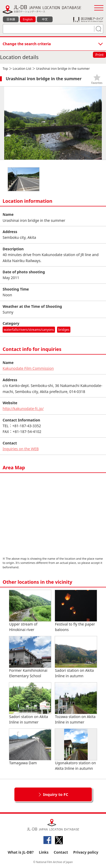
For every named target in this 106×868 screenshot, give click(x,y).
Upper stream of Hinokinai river (30, 611)
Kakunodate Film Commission (28, 368)
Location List (22, 69)
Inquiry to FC (55, 794)
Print (99, 55)
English (28, 19)
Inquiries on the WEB (21, 449)
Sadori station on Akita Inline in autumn (76, 657)
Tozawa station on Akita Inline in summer (76, 704)
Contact (61, 852)
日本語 (11, 19)
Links (44, 852)
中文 (45, 19)
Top (5, 69)
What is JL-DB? (21, 852)
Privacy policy (86, 852)
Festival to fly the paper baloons (76, 611)
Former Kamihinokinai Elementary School (30, 657)
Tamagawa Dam (30, 747)
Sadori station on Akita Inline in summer (30, 704)
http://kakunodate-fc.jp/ (23, 409)
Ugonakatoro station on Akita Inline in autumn (76, 750)
